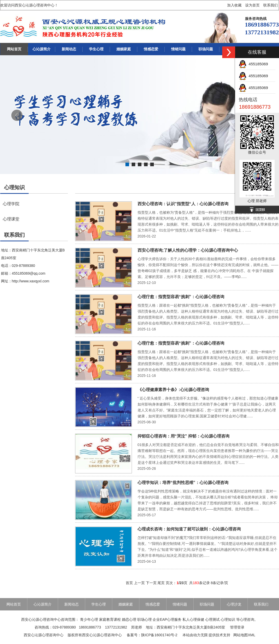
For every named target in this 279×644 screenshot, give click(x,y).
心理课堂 (11, 219)
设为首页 (252, 5)
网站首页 (14, 49)
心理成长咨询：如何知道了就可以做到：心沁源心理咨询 (189, 529)
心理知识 (14, 187)
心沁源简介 (42, 49)
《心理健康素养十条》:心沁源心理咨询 (173, 390)
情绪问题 (178, 49)
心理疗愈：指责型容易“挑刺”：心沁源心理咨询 (181, 297)
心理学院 (11, 204)
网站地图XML (244, 635)
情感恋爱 (151, 49)
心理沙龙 (234, 604)
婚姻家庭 (124, 49)
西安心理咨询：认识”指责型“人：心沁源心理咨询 (183, 204)
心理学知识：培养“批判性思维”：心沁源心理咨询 (183, 483)
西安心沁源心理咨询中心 (44, 635)
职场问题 (206, 49)
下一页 (151, 583)
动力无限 (201, 635)
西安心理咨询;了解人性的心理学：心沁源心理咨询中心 (188, 250)
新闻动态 (69, 49)
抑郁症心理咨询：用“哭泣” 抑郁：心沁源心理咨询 (184, 436)
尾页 (161, 583)
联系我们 (270, 5)
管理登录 (237, 627)
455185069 (253, 64)
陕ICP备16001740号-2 (159, 635)
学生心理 (96, 49)
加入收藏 (234, 5)
